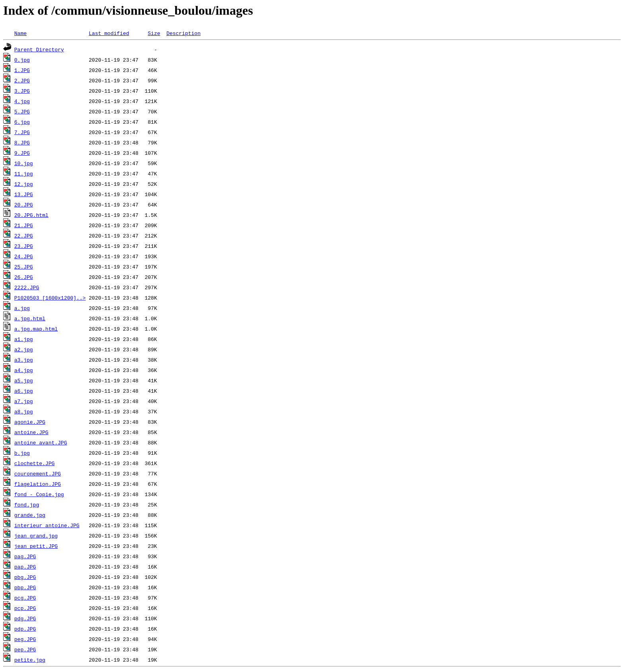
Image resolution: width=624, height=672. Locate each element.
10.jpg (24, 163)
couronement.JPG (38, 473)
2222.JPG (27, 287)
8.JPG (22, 142)
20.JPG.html (31, 215)
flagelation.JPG (38, 484)
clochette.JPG (34, 463)
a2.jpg (24, 349)
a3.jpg (24, 360)
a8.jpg (24, 411)
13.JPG (24, 194)
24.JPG (24, 256)
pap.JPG (25, 567)
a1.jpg (24, 339)
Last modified (109, 33)
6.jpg (22, 122)
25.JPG (24, 267)
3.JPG (22, 91)
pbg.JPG (25, 577)
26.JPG (24, 277)
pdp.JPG (25, 629)
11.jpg (24, 173)
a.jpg (22, 308)
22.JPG (24, 236)
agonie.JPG (30, 422)
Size (154, 33)
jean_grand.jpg (36, 536)
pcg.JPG (25, 598)
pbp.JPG (25, 587)
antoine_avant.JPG (41, 442)
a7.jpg (24, 401)
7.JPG (22, 132)
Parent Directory (39, 49)
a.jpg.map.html (36, 329)
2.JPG (22, 80)
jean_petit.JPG (36, 546)
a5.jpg (24, 380)
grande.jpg (30, 515)
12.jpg (24, 184)
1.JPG (22, 70)
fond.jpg (27, 504)
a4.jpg (24, 370)
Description (183, 33)
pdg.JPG (25, 618)
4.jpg (22, 101)
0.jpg (22, 60)
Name (20, 33)
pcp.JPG (25, 608)
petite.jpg (30, 660)
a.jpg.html (30, 318)
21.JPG (24, 225)
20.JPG (24, 205)
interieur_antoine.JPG (47, 525)
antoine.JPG (31, 432)
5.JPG (22, 111)
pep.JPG (25, 649)
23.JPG (24, 246)
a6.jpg (24, 391)
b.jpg (22, 453)
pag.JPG (25, 556)
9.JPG (22, 153)
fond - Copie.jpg (39, 494)
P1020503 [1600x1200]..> (50, 298)
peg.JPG (25, 639)
